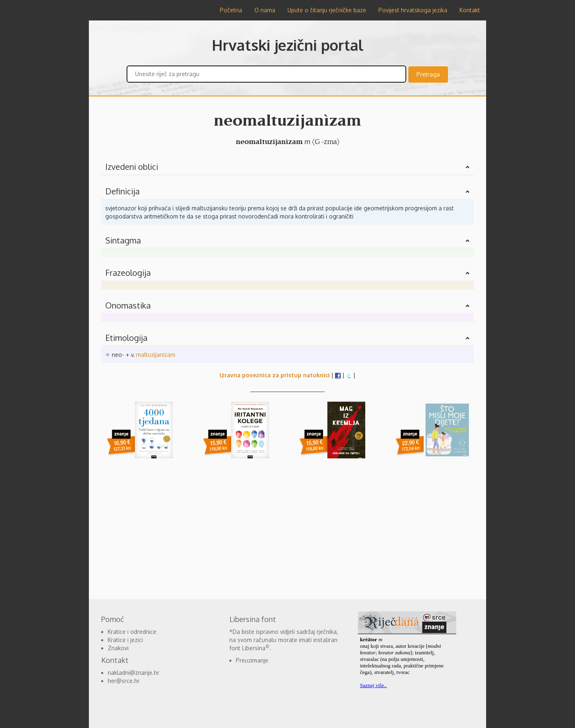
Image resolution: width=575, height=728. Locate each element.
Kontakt (470, 10)
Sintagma (123, 240)
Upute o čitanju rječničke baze (327, 10)
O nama (265, 10)
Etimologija (126, 338)
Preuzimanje (252, 660)
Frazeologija (128, 273)
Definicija (122, 191)
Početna (231, 10)
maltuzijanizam (156, 355)
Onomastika (128, 305)
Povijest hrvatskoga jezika (413, 10)
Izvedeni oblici (132, 167)
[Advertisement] (50, 143)
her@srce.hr (124, 681)
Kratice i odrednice (132, 632)
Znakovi (118, 648)
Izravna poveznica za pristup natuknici (275, 375)
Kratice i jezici (125, 640)
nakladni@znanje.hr (134, 673)
